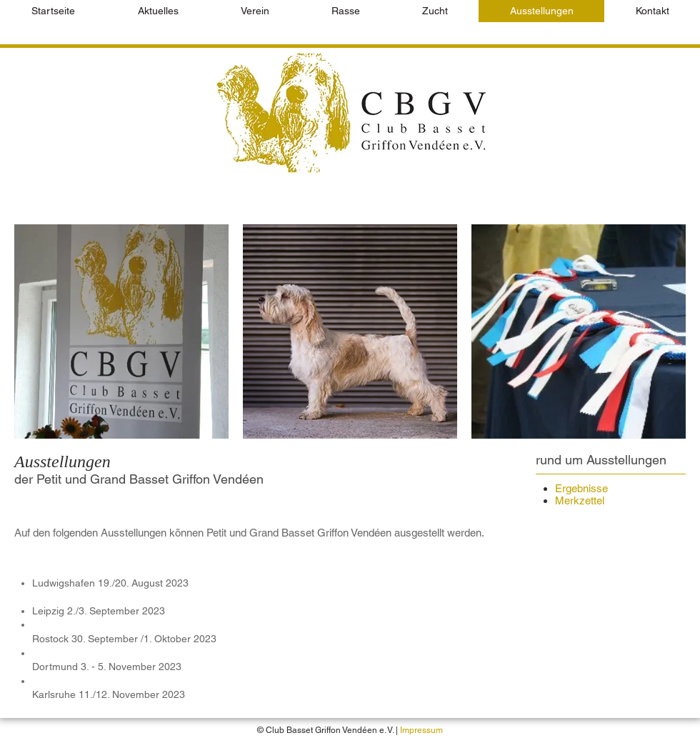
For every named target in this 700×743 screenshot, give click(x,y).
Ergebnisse (581, 488)
